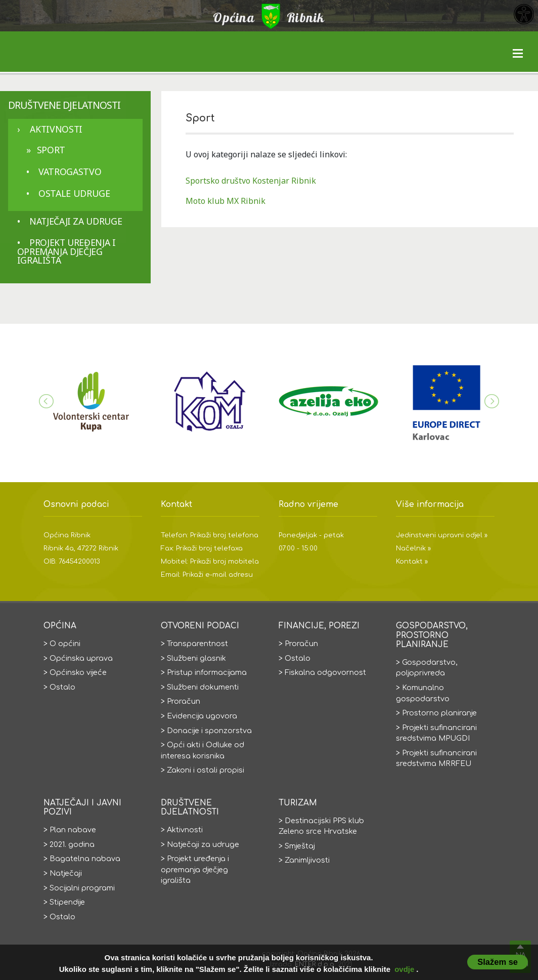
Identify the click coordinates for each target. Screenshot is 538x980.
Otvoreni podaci (200, 626)
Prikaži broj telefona (224, 535)
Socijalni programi (82, 888)
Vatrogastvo (70, 172)
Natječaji (66, 873)
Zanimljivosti (307, 860)
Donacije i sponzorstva (209, 731)
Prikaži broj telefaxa (209, 548)
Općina (60, 626)
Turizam (298, 803)
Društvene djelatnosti (64, 105)
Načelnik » (413, 548)
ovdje (404, 969)
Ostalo (62, 687)
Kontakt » (412, 562)
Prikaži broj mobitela (225, 562)
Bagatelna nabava (85, 859)
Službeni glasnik (196, 658)
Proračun (184, 701)
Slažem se (498, 962)
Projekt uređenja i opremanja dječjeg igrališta (66, 251)
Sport (51, 150)
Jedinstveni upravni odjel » (442, 535)
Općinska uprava (81, 658)
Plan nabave (73, 830)
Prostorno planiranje (439, 713)
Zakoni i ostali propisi (206, 770)
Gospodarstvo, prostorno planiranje (432, 635)
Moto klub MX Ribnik (226, 201)
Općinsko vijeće (78, 672)
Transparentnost (197, 644)
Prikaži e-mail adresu (218, 575)
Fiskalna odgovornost (325, 672)
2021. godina (72, 844)
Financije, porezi (319, 626)
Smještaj (300, 846)
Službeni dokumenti (203, 687)
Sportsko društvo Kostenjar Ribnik (251, 181)
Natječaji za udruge (76, 221)
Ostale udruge (74, 193)
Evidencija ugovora (202, 716)
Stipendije (67, 902)
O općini (65, 644)
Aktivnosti (56, 129)
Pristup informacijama (207, 672)
